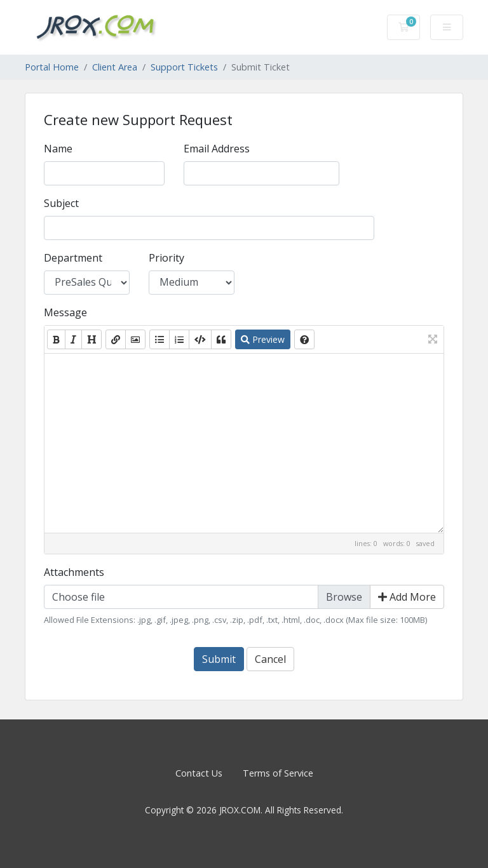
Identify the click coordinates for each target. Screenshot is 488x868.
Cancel (270, 659)
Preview (263, 339)
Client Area (115, 67)
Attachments (74, 572)
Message (65, 312)
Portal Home (52, 67)
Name (58, 149)
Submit (219, 659)
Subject (61, 203)
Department (73, 258)
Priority (166, 258)
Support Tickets (184, 67)
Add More (407, 597)
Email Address (217, 149)
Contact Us (199, 773)
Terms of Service (278, 773)
